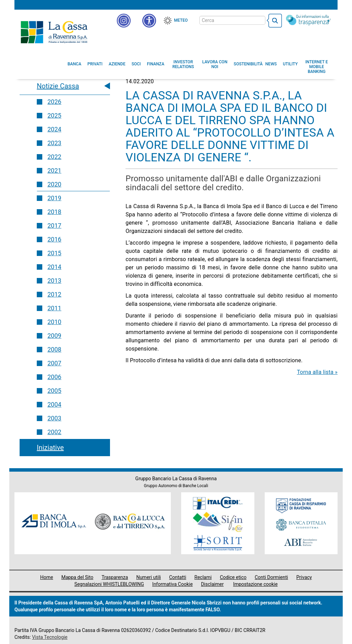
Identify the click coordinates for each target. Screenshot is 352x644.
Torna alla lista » (317, 372)
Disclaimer (212, 584)
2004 (54, 404)
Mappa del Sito (77, 577)
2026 (54, 102)
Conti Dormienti (271, 577)
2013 (54, 281)
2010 (54, 322)
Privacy (304, 577)
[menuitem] (75, 64)
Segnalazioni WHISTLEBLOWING (109, 584)
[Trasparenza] (308, 20)
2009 (54, 336)
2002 (54, 432)
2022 (54, 157)
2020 (54, 184)
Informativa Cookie (173, 584)
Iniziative (50, 448)
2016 (54, 239)
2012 (54, 294)
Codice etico (233, 577)
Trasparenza (115, 577)
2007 (54, 363)
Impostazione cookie (255, 584)
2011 (54, 308)
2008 (54, 349)
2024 (54, 129)
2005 (54, 391)
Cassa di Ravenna (54, 32)
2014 (54, 267)
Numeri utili (148, 577)
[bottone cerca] (274, 21)
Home (47, 577)
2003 (54, 418)
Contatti (178, 577)
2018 (54, 212)
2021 (54, 170)
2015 (54, 253)
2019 (54, 198)
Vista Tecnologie (50, 637)
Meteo (181, 20)
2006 (54, 377)
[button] (149, 21)
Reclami (203, 577)
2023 (54, 143)
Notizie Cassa (58, 86)
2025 (54, 115)
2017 (54, 226)
